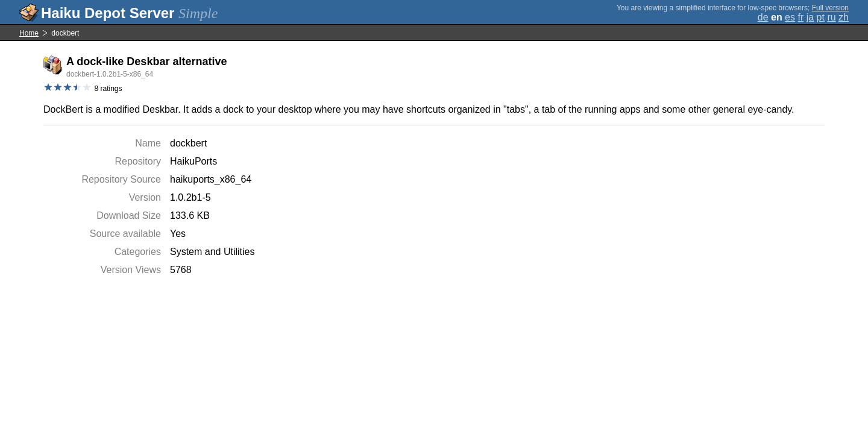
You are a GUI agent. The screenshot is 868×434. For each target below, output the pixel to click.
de (763, 17)
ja (810, 17)
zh (844, 17)
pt (821, 17)
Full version (830, 8)
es (790, 17)
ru (831, 17)
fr (800, 17)
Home (29, 33)
